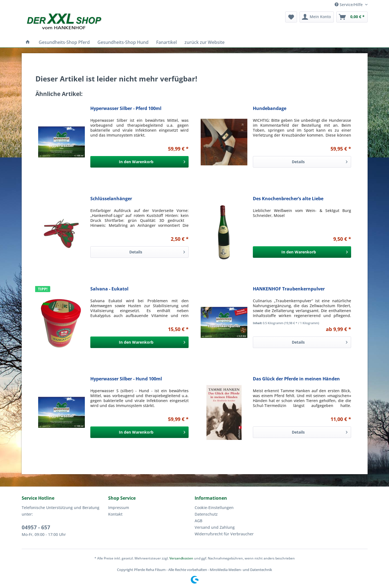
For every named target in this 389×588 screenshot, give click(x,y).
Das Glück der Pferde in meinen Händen (296, 379)
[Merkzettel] (291, 17)
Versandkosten (181, 558)
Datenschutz (206, 514)
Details (320, 161)
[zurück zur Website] (205, 42)
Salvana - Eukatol (109, 289)
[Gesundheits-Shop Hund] (123, 42)
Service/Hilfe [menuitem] (349, 5)
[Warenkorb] (352, 17)
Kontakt (115, 514)
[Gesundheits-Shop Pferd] (64, 42)
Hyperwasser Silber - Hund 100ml (126, 379)
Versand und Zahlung (215, 527)
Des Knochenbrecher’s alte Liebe (288, 199)
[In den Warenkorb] (139, 162)
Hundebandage (270, 108)
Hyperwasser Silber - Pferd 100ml (126, 108)
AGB (198, 521)
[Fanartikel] (166, 42)
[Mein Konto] (317, 17)
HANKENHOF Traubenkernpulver (289, 289)
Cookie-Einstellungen (214, 508)
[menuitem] (291, 17)
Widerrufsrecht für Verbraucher (224, 534)
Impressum (119, 508)
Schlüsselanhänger (111, 199)
